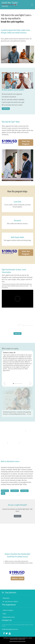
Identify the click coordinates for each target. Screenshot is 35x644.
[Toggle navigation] (32, 5)
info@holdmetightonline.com (10, 629)
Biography (6, 598)
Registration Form (9, 617)
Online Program (8, 610)
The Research (15, 491)
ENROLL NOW (17, 578)
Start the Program (26, 143)
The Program (24, 491)
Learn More (18, 516)
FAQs (3, 493)
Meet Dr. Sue (5, 491)
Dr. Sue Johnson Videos (10, 601)
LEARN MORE (6, 109)
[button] (13, 384)
